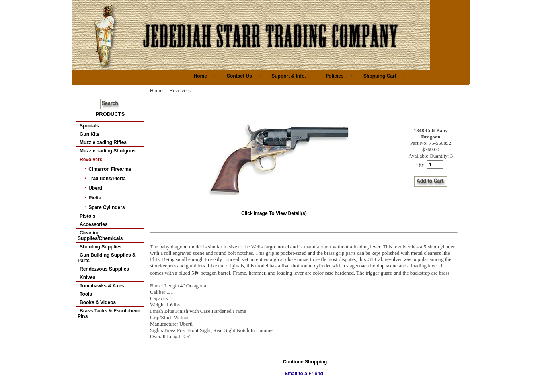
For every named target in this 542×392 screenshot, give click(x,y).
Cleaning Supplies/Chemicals (100, 236)
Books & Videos (98, 302)
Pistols (87, 216)
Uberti (95, 188)
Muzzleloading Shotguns (108, 151)
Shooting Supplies (100, 247)
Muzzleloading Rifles (103, 142)
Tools (86, 294)
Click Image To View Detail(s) (275, 211)
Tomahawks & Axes (102, 286)
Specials (89, 126)
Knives (87, 277)
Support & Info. (289, 76)
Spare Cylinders (106, 207)
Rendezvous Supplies (104, 269)
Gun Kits (90, 134)
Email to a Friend (304, 374)
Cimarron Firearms (110, 169)
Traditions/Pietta (107, 179)
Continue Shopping (305, 362)
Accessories (94, 224)
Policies (334, 76)
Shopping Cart (380, 76)
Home (200, 76)
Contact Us (239, 76)
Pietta (95, 198)
